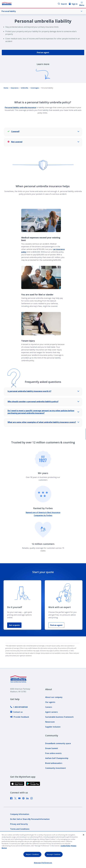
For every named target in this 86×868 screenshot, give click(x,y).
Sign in (73, 4)
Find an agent (43, 52)
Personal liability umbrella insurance (20, 107)
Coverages (35, 88)
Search (62, 4)
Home (6, 88)
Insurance (15, 88)
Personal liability (42, 11)
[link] (19, 707)
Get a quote (14, 625)
